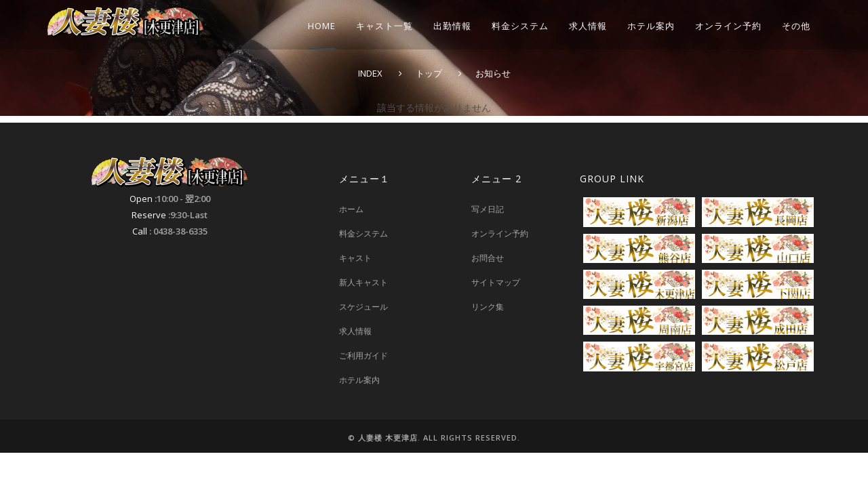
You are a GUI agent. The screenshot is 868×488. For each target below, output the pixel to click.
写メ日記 (488, 209)
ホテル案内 (651, 26)
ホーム (351, 209)
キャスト (355, 258)
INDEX (370, 73)
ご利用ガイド (363, 355)
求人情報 (588, 26)
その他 (796, 26)
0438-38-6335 (180, 231)
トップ (429, 73)
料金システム (520, 26)
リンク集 (488, 307)
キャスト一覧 (384, 26)
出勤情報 (452, 26)
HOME (322, 26)
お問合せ (488, 258)
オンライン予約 (728, 26)
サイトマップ (496, 282)
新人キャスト (363, 282)
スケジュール (363, 307)
